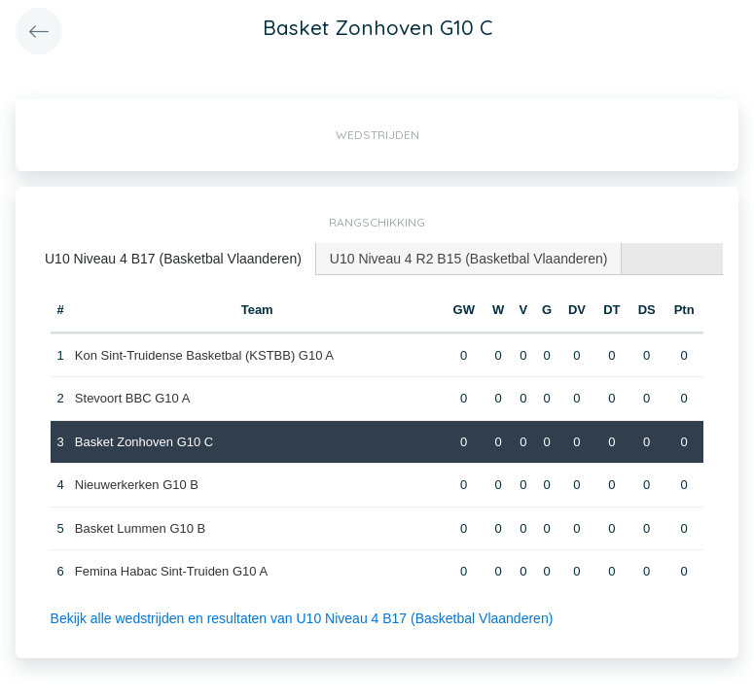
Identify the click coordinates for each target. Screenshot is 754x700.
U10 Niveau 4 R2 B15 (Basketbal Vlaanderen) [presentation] (469, 259)
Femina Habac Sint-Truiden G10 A (171, 571)
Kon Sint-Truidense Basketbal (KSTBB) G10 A (204, 355)
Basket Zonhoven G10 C (144, 442)
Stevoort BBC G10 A (133, 398)
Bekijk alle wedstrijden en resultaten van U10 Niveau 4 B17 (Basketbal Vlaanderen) (302, 618)
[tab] (174, 259)
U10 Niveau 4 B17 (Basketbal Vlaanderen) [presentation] (173, 259)
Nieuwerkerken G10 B (137, 485)
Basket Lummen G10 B (140, 528)
